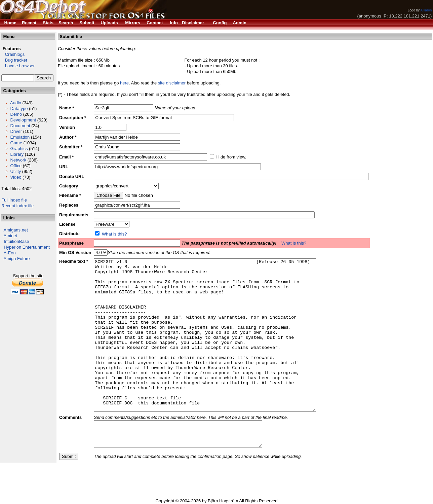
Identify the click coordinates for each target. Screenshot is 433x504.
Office (16, 166)
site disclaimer (172, 83)
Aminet (10, 236)
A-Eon (10, 253)
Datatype (19, 109)
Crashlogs (13, 54)
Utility (15, 171)
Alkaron (426, 10)
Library (17, 154)
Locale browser (18, 66)
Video (16, 177)
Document (20, 126)
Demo (16, 114)
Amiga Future (17, 259)
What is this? (114, 234)
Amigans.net (16, 230)
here (124, 83)
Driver (16, 131)
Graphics (19, 149)
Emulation (20, 137)
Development (23, 120)
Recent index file (17, 206)
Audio (16, 103)
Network (18, 160)
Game (16, 143)
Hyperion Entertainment (27, 247)
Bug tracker (14, 60)
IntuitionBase (16, 241)
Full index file (14, 200)
